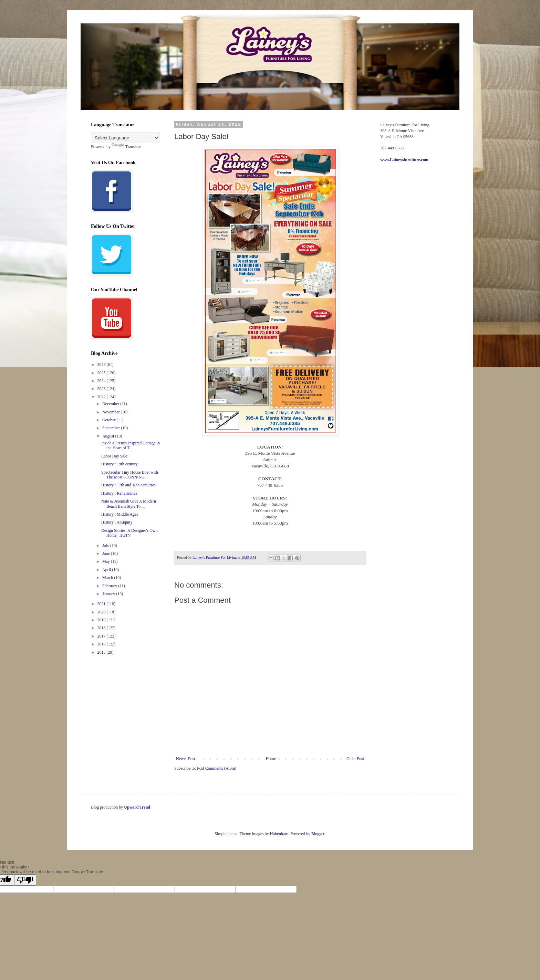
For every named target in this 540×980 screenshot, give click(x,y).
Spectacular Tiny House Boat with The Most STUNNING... (130, 475)
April (107, 570)
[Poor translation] (25, 880)
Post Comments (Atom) (217, 768)
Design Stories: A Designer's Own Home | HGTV (129, 533)
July (106, 546)
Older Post (355, 759)
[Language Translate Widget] (125, 138)
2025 (102, 373)
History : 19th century (120, 464)
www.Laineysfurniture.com (404, 160)
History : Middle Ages (120, 514)
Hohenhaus (279, 834)
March (108, 578)
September (112, 428)
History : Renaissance (119, 493)
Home (271, 759)
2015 (102, 652)
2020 (102, 612)
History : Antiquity (117, 522)
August (109, 436)
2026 (102, 365)
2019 (102, 620)
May (107, 561)
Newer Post (186, 759)
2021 (102, 604)
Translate (126, 147)
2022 (102, 397)
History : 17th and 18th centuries (128, 485)
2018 (102, 628)
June (107, 554)
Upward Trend (137, 807)
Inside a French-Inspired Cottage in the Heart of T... (131, 445)
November (112, 412)
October (110, 420)
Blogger (318, 834)
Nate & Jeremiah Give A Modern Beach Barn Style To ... (129, 504)
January (109, 594)
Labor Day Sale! (115, 456)
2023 (102, 389)
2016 (102, 644)
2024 (102, 381)
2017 (102, 636)
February (110, 586)
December (111, 404)
